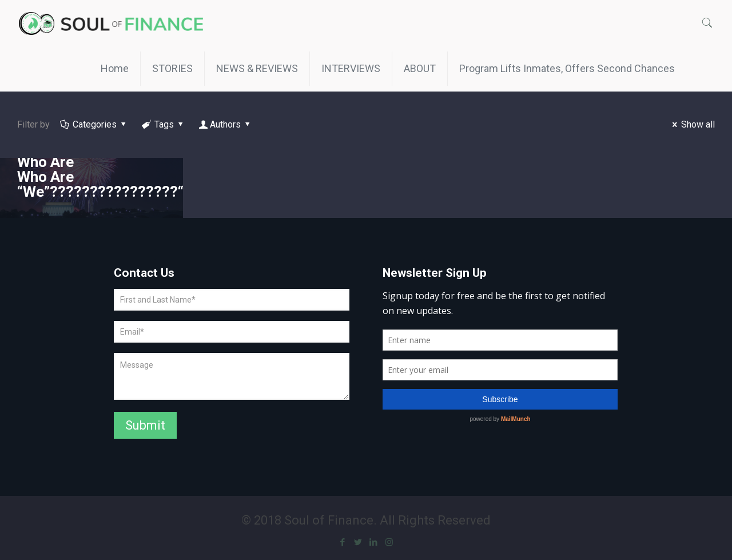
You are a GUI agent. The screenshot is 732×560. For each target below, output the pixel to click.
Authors (226, 124)
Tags (164, 124)
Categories (94, 124)
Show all (692, 124)
